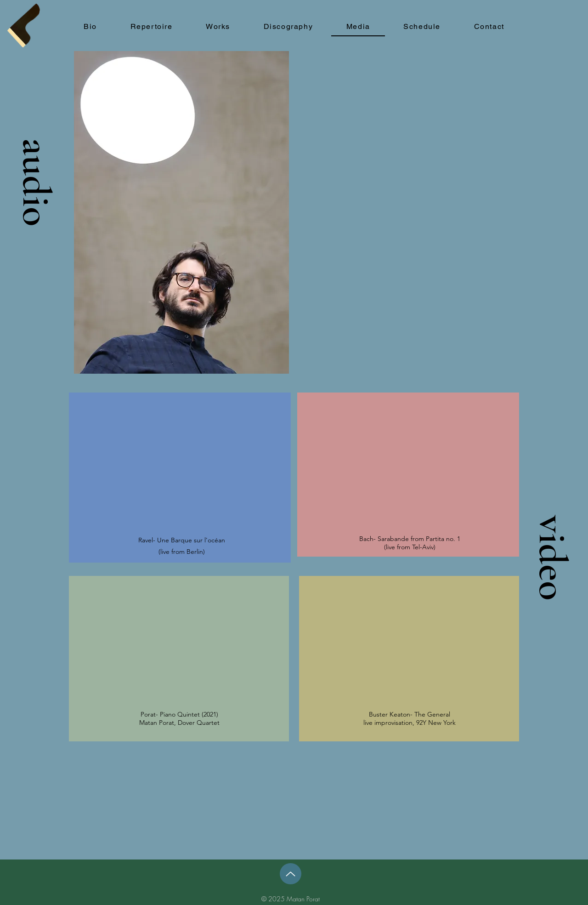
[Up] (291, 874)
